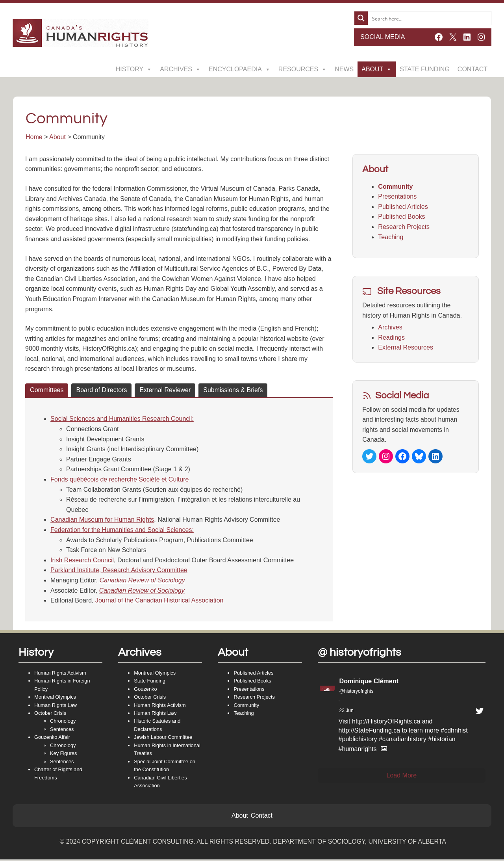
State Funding (425, 69)
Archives (180, 69)
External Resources (406, 348)
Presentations (397, 197)
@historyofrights (357, 693)
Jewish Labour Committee (163, 739)
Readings (391, 338)
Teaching (391, 237)
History (134, 69)
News (344, 69)
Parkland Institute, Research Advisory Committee (119, 571)
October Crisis (50, 715)
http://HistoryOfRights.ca (386, 723)
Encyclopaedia (240, 69)
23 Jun (346, 712)
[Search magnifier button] (361, 18)
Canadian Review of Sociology (143, 581)
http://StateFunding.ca (370, 732)
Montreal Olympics (55, 699)
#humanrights (358, 751)
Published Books (401, 217)
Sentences (62, 731)
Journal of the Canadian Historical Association (160, 601)
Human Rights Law (56, 707)
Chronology (63, 723)
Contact (472, 69)
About (377, 69)
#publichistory (358, 741)
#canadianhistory (403, 741)
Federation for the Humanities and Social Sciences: (122, 531)
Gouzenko (145, 691)
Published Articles (403, 207)
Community (395, 187)
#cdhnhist (454, 732)
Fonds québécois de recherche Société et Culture (120, 480)
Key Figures (63, 755)
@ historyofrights (359, 654)
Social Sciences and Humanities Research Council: (122, 419)
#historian (442, 741)
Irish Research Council (82, 561)
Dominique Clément (369, 683)
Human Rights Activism (60, 674)
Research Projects (404, 228)
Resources (303, 69)
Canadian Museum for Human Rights (103, 520)
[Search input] (430, 18)
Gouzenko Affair (52, 739)
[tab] (47, 391)
